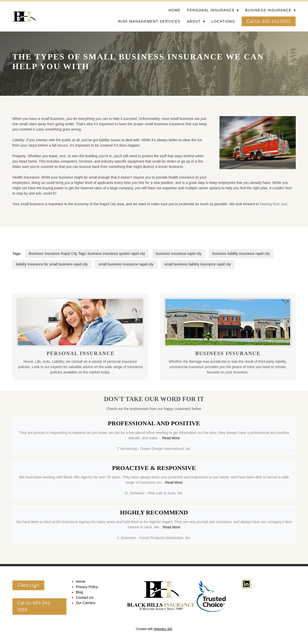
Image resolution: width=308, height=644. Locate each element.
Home (174, 10)
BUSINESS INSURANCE (228, 353)
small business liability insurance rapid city (198, 264)
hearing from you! (274, 204)
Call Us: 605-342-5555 (269, 21)
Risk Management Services (149, 21)
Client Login (28, 585)
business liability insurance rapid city (241, 254)
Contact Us (85, 598)
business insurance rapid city (179, 254)
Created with (154, 629)
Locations (223, 21)
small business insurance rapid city (126, 264)
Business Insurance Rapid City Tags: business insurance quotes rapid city (87, 254)
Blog (79, 592)
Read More (171, 438)
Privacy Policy (87, 587)
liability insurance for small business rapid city (52, 264)
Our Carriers (86, 603)
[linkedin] (246, 584)
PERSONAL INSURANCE (81, 353)
